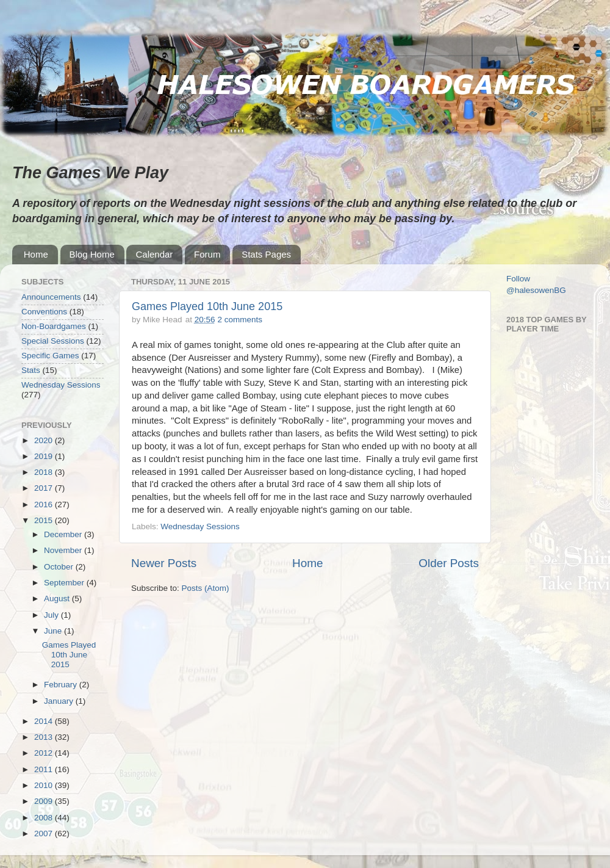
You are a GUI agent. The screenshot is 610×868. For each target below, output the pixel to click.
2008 (45, 818)
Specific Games (50, 356)
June (54, 631)
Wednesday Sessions (200, 526)
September (65, 583)
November (64, 550)
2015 (45, 520)
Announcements (51, 297)
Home (36, 254)
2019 (45, 456)
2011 (45, 769)
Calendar (154, 254)
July (52, 615)
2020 (45, 440)
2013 (45, 737)
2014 (45, 721)
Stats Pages (266, 254)
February (62, 685)
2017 (45, 488)
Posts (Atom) (206, 588)
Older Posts (449, 563)
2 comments (240, 320)
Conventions (44, 312)
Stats (31, 370)
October (60, 567)
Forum (207, 254)
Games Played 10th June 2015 (207, 306)
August (58, 599)
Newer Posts (164, 563)
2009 (45, 801)
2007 (45, 834)
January (60, 701)
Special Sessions (53, 341)
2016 (45, 505)
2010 (45, 785)
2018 (45, 472)
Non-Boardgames (54, 326)
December (64, 534)
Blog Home (92, 254)
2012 (45, 753)
